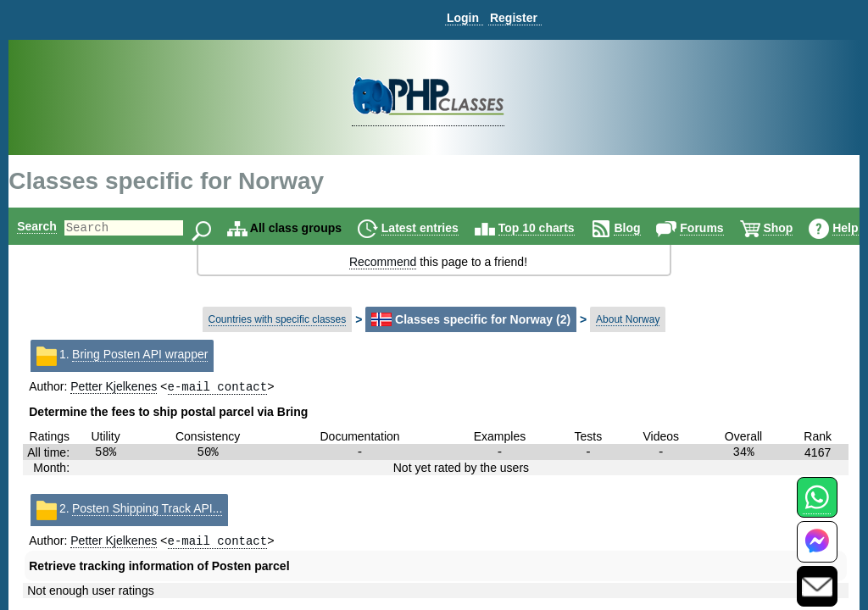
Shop (807, 228)
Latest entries (449, 228)
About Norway (628, 319)
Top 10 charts (565, 228)
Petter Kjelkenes (114, 388)
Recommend (383, 262)
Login (463, 18)
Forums (730, 228)
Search (37, 226)
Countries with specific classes (278, 319)
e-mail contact (218, 388)
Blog (656, 228)
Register (514, 18)
